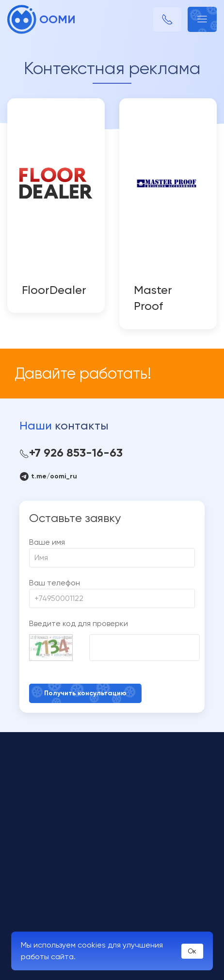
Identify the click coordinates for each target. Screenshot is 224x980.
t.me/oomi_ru (48, 476)
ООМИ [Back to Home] (41, 19)
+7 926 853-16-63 (71, 452)
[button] (202, 19)
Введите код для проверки (79, 623)
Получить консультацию (85, 693)
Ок (192, 951)
